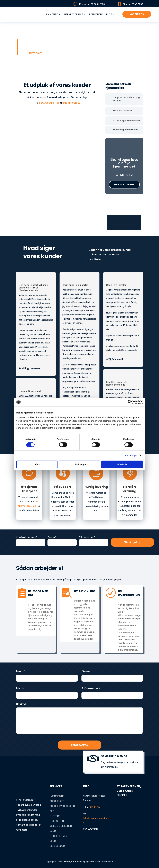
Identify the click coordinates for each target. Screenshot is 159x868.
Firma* (52, 537)
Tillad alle (122, 464)
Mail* (20, 688)
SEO (41, 102)
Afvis (37, 464)
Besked (21, 704)
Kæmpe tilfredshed (30, 391)
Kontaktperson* (26, 537)
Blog (109, 14)
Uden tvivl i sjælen (116, 285)
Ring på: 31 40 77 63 (133, 4)
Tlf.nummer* (87, 537)
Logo (53, 830)
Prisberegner (58, 835)
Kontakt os (137, 14)
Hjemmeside (51, 14)
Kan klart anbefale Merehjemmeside (117, 383)
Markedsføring (74, 14)
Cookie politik (94, 861)
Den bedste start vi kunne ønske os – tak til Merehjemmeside (33, 287)
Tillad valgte (79, 464)
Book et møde (124, 184)
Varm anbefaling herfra (75, 285)
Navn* (21, 671)
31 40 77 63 (124, 175)
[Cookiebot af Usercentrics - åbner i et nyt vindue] (130, 402)
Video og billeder (61, 826)
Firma (86, 671)
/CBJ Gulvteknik (115, 359)
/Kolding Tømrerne (29, 368)
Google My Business (62, 806)
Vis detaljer (131, 455)
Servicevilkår (108, 861)
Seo (52, 811)
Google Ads (52, 102)
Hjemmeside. (72, 102)
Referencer (96, 14)
